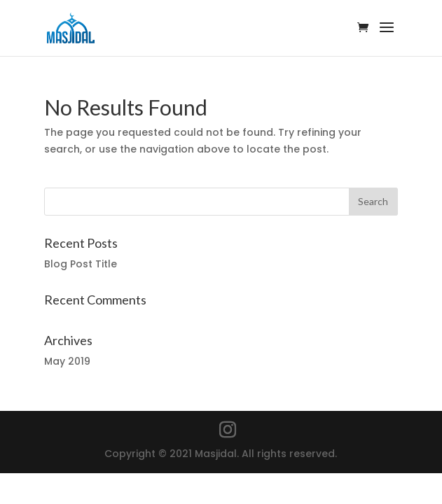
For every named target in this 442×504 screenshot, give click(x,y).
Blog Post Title (81, 264)
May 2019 (67, 361)
